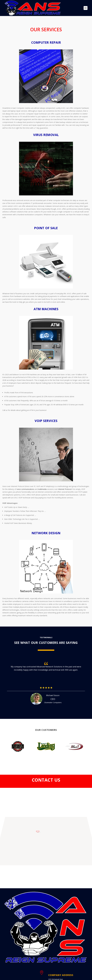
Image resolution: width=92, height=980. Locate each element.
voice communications (25, 489)
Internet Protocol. (65, 489)
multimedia (42, 489)
